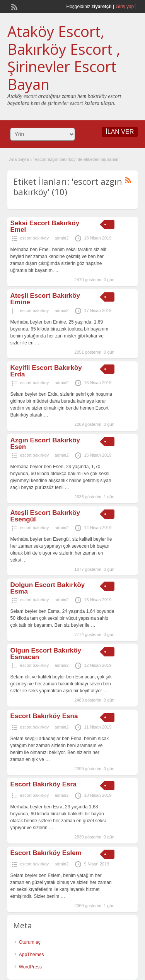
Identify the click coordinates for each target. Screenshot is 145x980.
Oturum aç (30, 942)
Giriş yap (125, 7)
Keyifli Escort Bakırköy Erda (46, 371)
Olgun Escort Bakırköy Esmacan (46, 654)
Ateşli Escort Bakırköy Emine (45, 299)
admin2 (61, 238)
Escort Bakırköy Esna (44, 716)
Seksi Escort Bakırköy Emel (45, 226)
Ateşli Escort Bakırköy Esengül (45, 516)
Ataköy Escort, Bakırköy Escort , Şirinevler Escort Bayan (64, 58)
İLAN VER (120, 132)
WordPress (30, 967)
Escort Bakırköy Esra (43, 784)
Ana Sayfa (19, 159)
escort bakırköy (35, 238)
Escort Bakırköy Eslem (46, 853)
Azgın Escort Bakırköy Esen (45, 444)
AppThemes (32, 955)
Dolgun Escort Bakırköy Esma (48, 588)
